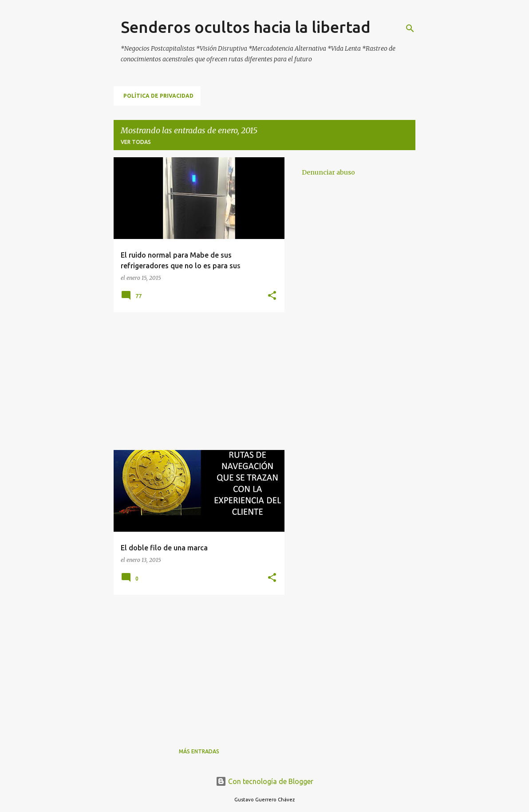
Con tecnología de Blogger (264, 781)
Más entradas (199, 751)
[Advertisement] (196, 381)
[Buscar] (410, 28)
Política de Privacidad (158, 96)
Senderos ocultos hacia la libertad (246, 27)
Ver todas (136, 142)
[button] (272, 296)
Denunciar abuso (328, 172)
